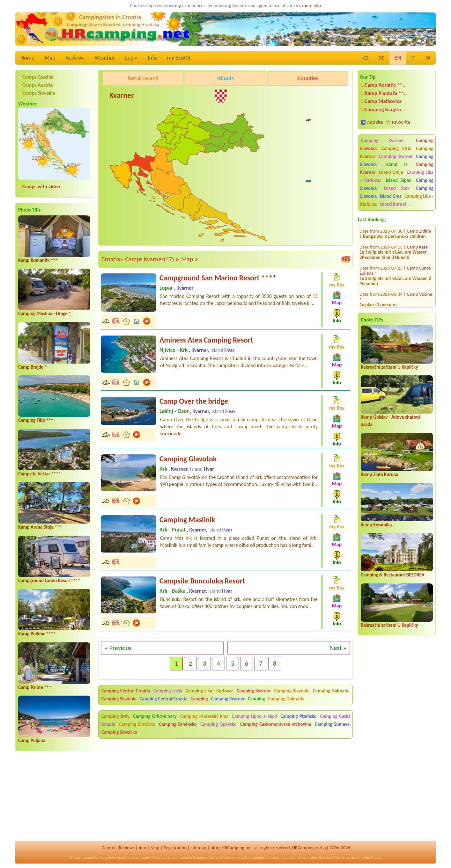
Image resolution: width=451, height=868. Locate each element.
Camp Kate (417, 239)
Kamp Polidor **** (37, 634)
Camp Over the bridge (194, 401)
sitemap (199, 848)
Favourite (401, 122)
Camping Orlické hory (155, 716)
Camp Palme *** (35, 687)
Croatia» (112, 259)
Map (50, 58)
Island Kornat (393, 204)
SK (428, 58)
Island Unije (391, 172)
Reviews (75, 58)
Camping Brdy (115, 716)
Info (152, 58)
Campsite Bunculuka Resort (202, 581)
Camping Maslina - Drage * (45, 314)
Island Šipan (399, 180)
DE (381, 58)
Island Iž (397, 164)
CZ (366, 58)
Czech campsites (86, 857)
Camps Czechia (38, 77)
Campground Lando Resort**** (49, 581)
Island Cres (391, 196)
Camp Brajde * (33, 367)
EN (398, 58)
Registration (175, 848)
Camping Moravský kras (204, 716)
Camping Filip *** (36, 420)
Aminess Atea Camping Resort (206, 340)
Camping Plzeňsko (298, 716)
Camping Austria (206, 857)
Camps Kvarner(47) (152, 259)
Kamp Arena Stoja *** (40, 527)
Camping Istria (396, 148)
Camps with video (41, 187)
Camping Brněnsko (178, 724)
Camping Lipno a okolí (254, 716)
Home (27, 58)
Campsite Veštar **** (40, 474)
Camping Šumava (332, 724)
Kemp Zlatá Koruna (380, 474)
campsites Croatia (369, 857)
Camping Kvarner (383, 141)
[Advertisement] (233, 186)
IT (413, 58)
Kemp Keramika (376, 525)
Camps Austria (37, 85)
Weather (105, 58)
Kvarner (122, 95)
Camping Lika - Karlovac (210, 691)
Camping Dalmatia (331, 691)
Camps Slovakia (39, 93)
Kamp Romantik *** (38, 260)
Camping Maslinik (187, 520)
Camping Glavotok (188, 459)
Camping (200, 699)
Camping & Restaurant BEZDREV (393, 575)
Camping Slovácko (137, 724)
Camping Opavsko (218, 724)
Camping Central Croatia (126, 691)
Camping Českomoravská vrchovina (276, 724)
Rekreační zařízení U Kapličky (389, 367)
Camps (108, 848)
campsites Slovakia (317, 857)
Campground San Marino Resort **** (218, 278)
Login (131, 58)
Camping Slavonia (292, 691)
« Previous (118, 648)
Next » (338, 648)
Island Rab (396, 188)
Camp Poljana (32, 741)
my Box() (179, 58)
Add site (375, 122)
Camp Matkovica (383, 101)
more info (311, 5)
